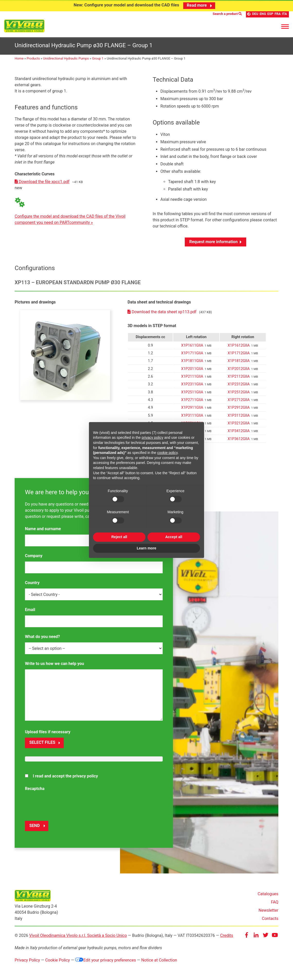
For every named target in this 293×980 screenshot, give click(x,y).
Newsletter (268, 911)
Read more (200, 5)
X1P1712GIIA (239, 353)
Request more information (213, 242)
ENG (263, 14)
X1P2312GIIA (239, 384)
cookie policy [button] (167, 453)
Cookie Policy (58, 960)
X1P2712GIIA (239, 400)
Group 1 (98, 58)
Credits (227, 936)
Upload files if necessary (48, 732)
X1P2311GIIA (192, 384)
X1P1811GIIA (192, 361)
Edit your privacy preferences (106, 960)
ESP (270, 14)
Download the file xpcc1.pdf (42, 182)
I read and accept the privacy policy (65, 776)
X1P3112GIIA (239, 416)
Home (19, 58)
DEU (255, 14)
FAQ (275, 902)
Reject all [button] (119, 537)
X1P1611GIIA (192, 345)
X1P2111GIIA (192, 377)
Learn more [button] (146, 548)
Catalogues (268, 894)
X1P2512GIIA (239, 392)
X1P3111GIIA (192, 416)
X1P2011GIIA (192, 369)
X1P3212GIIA (239, 424)
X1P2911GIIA (192, 408)
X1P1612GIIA (239, 345)
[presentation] (64, 804)
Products (33, 58)
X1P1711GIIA (192, 353)
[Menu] (285, 26)
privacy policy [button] (152, 437)
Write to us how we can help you (54, 664)
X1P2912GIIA (239, 408)
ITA (284, 14)
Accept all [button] (174, 537)
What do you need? (42, 637)
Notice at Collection (159, 960)
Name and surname (43, 529)
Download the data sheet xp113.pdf (162, 312)
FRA (278, 14)
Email (30, 610)
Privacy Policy (27, 960)
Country (32, 583)
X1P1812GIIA (239, 361)
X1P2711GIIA (192, 400)
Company (34, 556)
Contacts (270, 919)
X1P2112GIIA (239, 377)
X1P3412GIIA (239, 431)
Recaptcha (35, 789)
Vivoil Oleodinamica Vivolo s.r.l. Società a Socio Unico (78, 936)
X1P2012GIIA (239, 369)
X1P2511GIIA (192, 392)
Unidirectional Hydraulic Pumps (66, 58)
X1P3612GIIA (239, 439)
